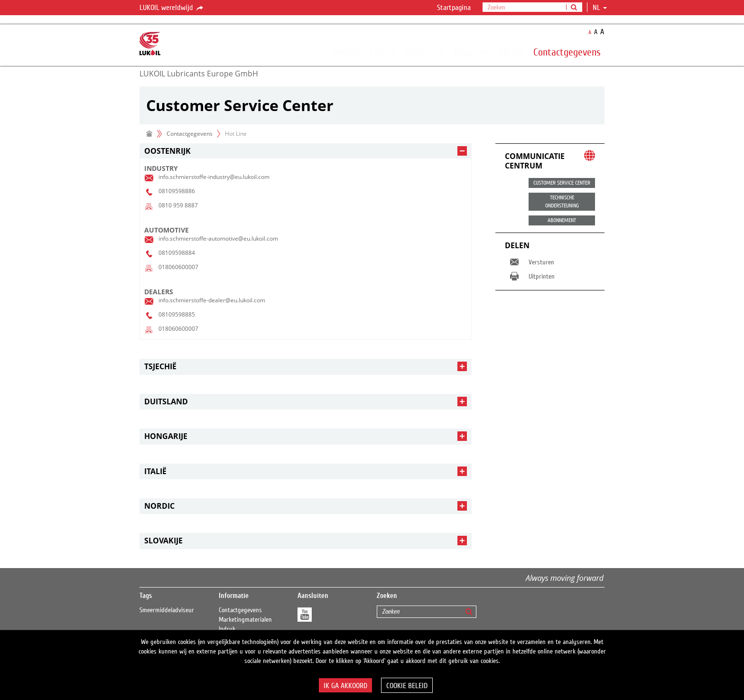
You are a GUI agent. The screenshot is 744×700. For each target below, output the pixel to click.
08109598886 (177, 191)
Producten (425, 52)
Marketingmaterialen (245, 620)
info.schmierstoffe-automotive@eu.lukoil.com (218, 238)
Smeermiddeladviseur (167, 610)
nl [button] (600, 8)
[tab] (306, 151)
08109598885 (177, 314)
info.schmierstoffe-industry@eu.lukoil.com (214, 177)
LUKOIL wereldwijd (172, 8)
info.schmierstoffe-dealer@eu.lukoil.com (212, 300)
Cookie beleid (407, 686)
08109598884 (177, 253)
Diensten (472, 52)
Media (511, 52)
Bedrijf (346, 52)
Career (382, 52)
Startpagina (454, 8)
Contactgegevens (567, 52)
